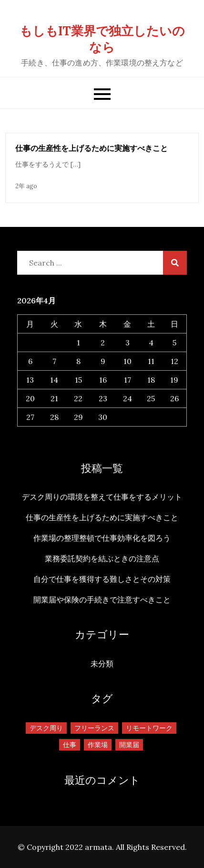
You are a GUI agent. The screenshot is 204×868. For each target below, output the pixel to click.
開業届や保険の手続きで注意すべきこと (102, 600)
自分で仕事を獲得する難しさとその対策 (102, 579)
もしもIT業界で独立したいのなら (102, 39)
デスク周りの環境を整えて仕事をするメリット (102, 497)
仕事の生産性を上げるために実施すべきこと (92, 148)
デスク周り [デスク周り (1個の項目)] (46, 728)
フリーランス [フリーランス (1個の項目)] (94, 728)
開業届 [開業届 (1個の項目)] (129, 745)
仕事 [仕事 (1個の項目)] (70, 745)
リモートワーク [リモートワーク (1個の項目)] (149, 728)
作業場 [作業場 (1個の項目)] (98, 745)
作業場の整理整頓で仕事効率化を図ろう (102, 538)
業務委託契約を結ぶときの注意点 (102, 558)
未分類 (102, 664)
